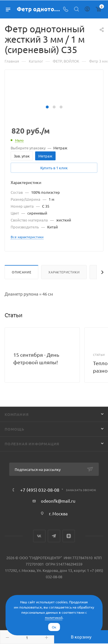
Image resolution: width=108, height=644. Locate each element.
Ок (54, 627)
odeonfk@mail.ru (58, 501)
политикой (54, 617)
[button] (47, 107)
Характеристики (64, 272)
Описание (21, 272)
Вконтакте (39, 536)
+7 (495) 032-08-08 (40, 490)
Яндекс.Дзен (69, 536)
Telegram (54, 536)
